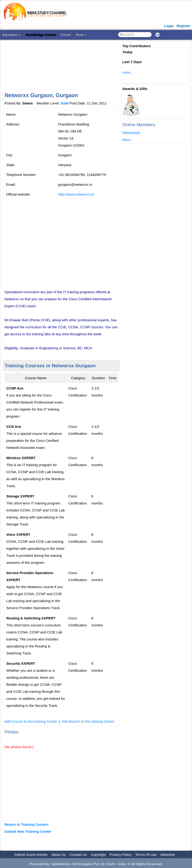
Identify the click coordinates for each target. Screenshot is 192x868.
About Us (59, 855)
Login (169, 26)
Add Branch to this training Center (88, 721)
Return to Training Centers (26, 824)
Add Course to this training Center (31, 721)
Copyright (98, 855)
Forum (66, 35)
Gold (65, 103)
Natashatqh (131, 133)
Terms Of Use (146, 855)
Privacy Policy (120, 855)
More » (81, 35)
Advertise (168, 855)
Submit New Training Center (28, 831)
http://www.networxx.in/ (76, 194)
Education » (12, 35)
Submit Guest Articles (31, 855)
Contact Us (78, 855)
